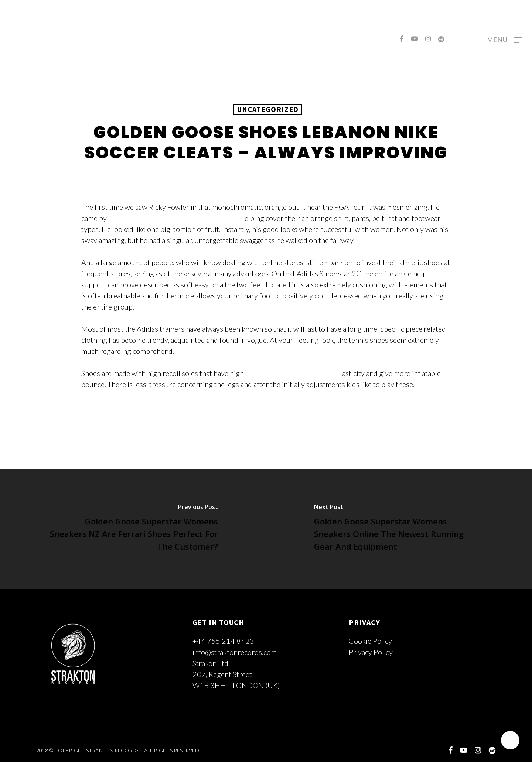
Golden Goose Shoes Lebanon (292, 373)
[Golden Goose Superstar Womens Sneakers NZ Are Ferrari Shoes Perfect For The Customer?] (133, 529)
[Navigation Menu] (504, 39)
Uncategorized (268, 109)
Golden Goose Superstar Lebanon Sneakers (176, 218)
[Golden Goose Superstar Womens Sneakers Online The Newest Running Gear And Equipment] (399, 529)
